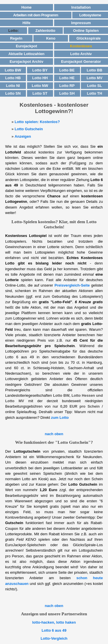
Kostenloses (81, 46)
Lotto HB (13, 78)
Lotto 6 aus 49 (54, 630)
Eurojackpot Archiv (26, 62)
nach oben (54, 434)
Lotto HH (40, 78)
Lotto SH (67, 93)
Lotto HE (67, 78)
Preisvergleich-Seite (72, 285)
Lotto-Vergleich (54, 638)
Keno (51, 38)
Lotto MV (95, 78)
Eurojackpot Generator (81, 62)
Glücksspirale (89, 38)
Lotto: (14, 31)
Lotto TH (95, 93)
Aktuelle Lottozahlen (26, 54)
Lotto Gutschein (29, 129)
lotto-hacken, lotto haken (54, 622)
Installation (81, 7)
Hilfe (26, 23)
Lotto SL (94, 86)
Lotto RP (67, 86)
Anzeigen (23, 136)
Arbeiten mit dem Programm (36, 15)
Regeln (16, 38)
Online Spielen (86, 31)
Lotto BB (94, 70)
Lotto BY (40, 70)
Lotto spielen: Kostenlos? (37, 122)
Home (26, 7)
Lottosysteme (90, 15)
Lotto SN (13, 93)
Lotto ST (40, 93)
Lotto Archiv (81, 54)
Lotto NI (13, 86)
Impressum (81, 23)
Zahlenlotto (45, 31)
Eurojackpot (26, 46)
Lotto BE (67, 70)
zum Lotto (60, 418)
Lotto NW (40, 86)
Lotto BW (13, 70)
